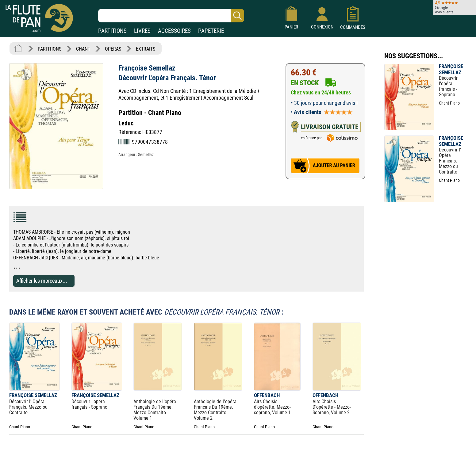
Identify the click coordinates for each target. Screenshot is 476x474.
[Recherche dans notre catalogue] (171, 16)
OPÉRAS (113, 49)
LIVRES (142, 31)
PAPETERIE (211, 31)
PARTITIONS (112, 31)
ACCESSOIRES (174, 31)
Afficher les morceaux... (42, 281)
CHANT (83, 49)
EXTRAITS (146, 49)
